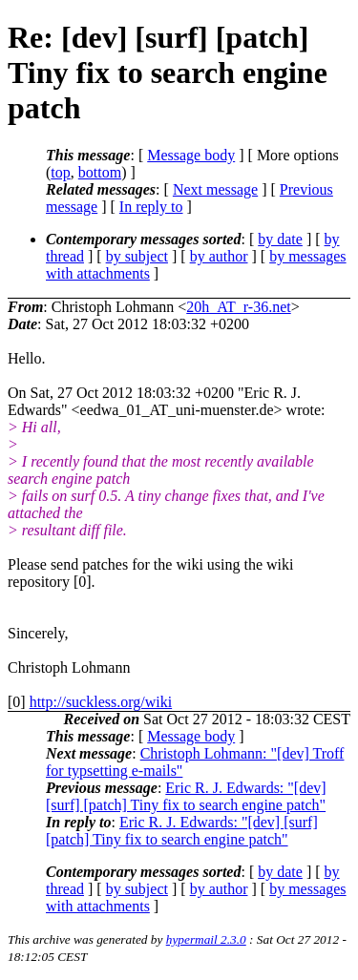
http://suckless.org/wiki (101, 702)
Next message (215, 189)
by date (280, 239)
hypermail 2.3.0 (206, 939)
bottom (100, 172)
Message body (191, 155)
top (60, 172)
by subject (137, 256)
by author (219, 256)
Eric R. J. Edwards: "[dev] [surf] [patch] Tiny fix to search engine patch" (186, 796)
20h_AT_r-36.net (238, 307)
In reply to (151, 207)
